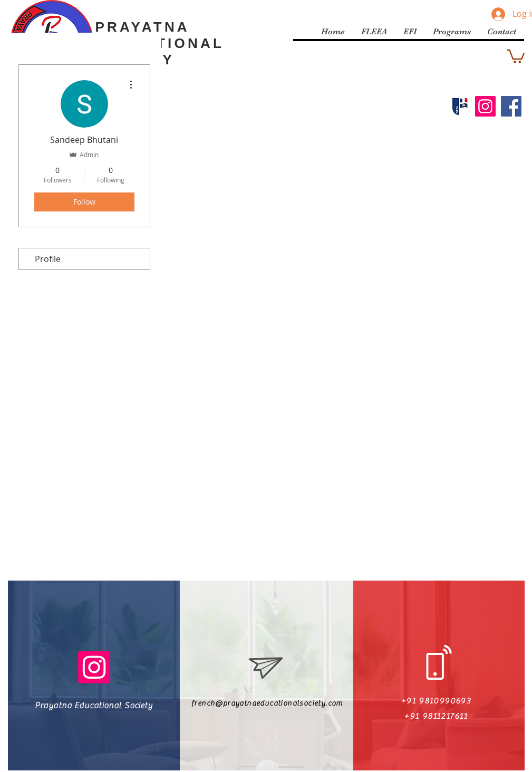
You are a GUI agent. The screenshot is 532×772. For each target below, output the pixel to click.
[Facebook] (511, 106)
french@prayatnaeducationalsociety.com (267, 703)
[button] (516, 56)
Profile (48, 259)
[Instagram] (485, 106)
